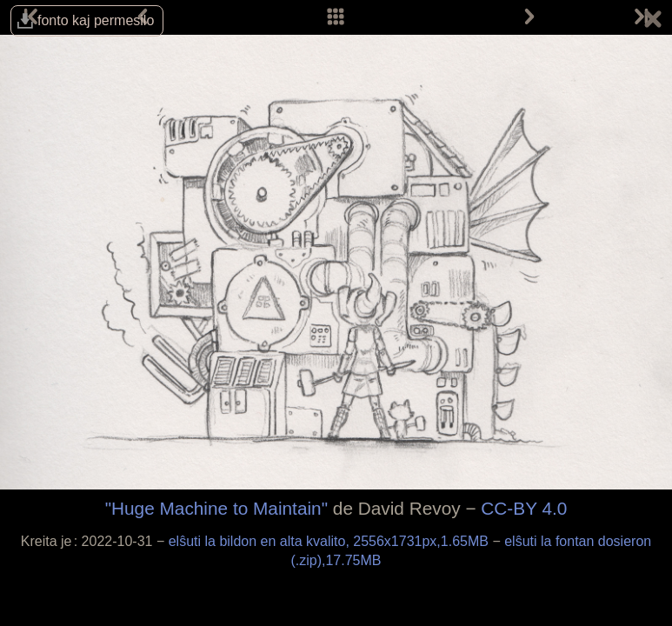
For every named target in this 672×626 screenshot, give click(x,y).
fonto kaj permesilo (96, 20)
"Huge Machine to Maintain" (216, 508)
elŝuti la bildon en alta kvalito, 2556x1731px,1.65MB (331, 541)
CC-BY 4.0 (524, 508)
